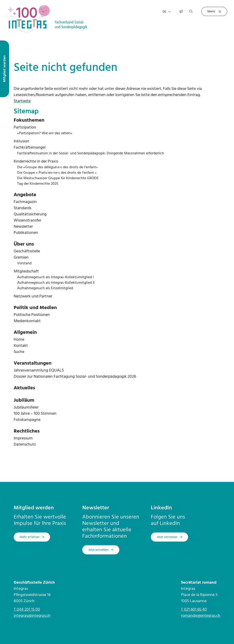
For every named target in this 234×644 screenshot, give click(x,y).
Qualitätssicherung (30, 214)
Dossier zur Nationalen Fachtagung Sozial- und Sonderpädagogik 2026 (75, 377)
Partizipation (25, 127)
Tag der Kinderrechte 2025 (38, 184)
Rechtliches (27, 431)
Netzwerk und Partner (33, 296)
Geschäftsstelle (27, 251)
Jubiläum (24, 400)
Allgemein (25, 333)
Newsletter (23, 227)
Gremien (21, 258)
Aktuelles (24, 388)
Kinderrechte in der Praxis (36, 162)
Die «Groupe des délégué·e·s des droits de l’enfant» (57, 167)
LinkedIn (161, 508)
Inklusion (21, 141)
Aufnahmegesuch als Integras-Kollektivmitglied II (56, 283)
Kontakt (21, 346)
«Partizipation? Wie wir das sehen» (45, 133)
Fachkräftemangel (30, 148)
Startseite (22, 101)
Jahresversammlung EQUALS (39, 370)
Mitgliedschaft (26, 271)
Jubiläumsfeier (26, 408)
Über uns (24, 244)
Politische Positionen (32, 315)
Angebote (25, 195)
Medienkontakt (27, 321)
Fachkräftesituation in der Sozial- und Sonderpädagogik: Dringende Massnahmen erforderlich (91, 153)
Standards (23, 208)
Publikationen (26, 233)
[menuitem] (117, 120)
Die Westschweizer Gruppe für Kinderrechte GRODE (58, 178)
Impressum (23, 438)
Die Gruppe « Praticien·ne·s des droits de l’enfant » (57, 173)
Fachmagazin (25, 202)
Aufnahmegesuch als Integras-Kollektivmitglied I (55, 277)
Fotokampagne (27, 420)
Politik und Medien (35, 308)
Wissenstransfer (28, 220)
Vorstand (24, 263)
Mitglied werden (34, 508)
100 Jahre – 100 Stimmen (35, 414)
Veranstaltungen (33, 363)
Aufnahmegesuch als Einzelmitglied (45, 288)
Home (19, 340)
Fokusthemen (29, 120)
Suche (19, 352)
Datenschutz (25, 445)
